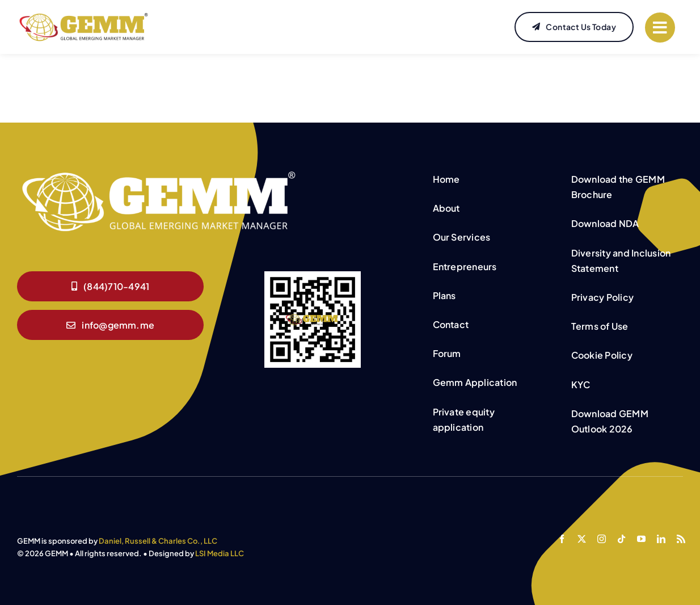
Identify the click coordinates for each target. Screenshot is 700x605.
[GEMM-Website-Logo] (84, 16)
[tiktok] (621, 539)
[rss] (681, 539)
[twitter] (582, 539)
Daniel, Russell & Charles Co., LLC (158, 541)
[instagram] (602, 539)
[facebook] (562, 539)
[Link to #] (660, 28)
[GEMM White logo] (159, 173)
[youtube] (641, 539)
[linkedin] (661, 539)
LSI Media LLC (220, 553)
